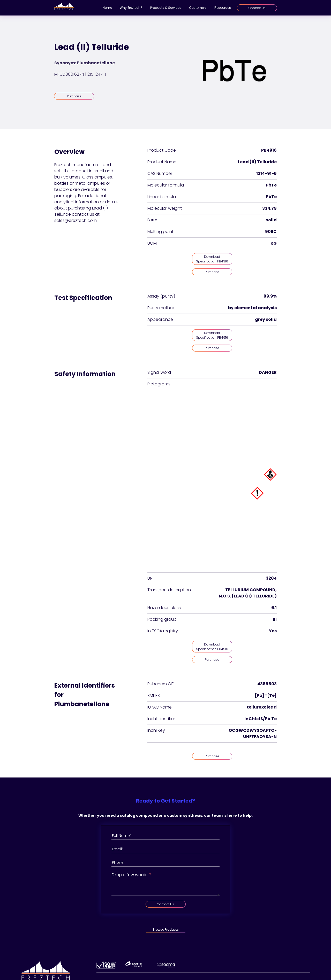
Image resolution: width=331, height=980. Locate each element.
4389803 (267, 684)
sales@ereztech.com (76, 220)
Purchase (74, 96)
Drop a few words (129, 875)
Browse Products (166, 930)
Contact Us (257, 8)
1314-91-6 (266, 173)
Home (107, 8)
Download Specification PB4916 (212, 259)
